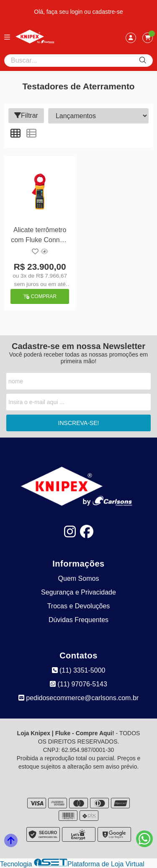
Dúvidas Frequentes (78, 620)
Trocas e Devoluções (79, 606)
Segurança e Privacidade (78, 592)
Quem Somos (79, 578)
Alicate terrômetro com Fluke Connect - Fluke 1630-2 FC (40, 236)
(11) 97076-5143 (78, 684)
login (77, 12)
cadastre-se (108, 12)
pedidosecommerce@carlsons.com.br (78, 698)
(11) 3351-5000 (79, 670)
